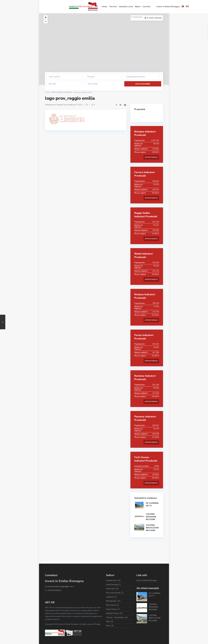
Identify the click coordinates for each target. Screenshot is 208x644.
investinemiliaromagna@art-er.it (61, 587)
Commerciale (111, 580)
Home (80, 7)
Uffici (108, 622)
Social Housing (112, 585)
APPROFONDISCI (151, 157)
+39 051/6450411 (54, 590)
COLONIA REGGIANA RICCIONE (151, 517)
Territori (89, 7)
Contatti (122, 7)
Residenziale (111, 601)
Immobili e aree (102, 7)
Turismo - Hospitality (115, 617)
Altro (108, 626)
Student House (112, 613)
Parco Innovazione (113, 593)
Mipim (113, 7)
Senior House (111, 609)
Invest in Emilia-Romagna (144, 7)
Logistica (110, 597)
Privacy (97, 624)
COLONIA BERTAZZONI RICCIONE (152, 528)
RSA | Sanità (111, 605)
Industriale (110, 589)
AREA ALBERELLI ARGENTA (62, 92)
